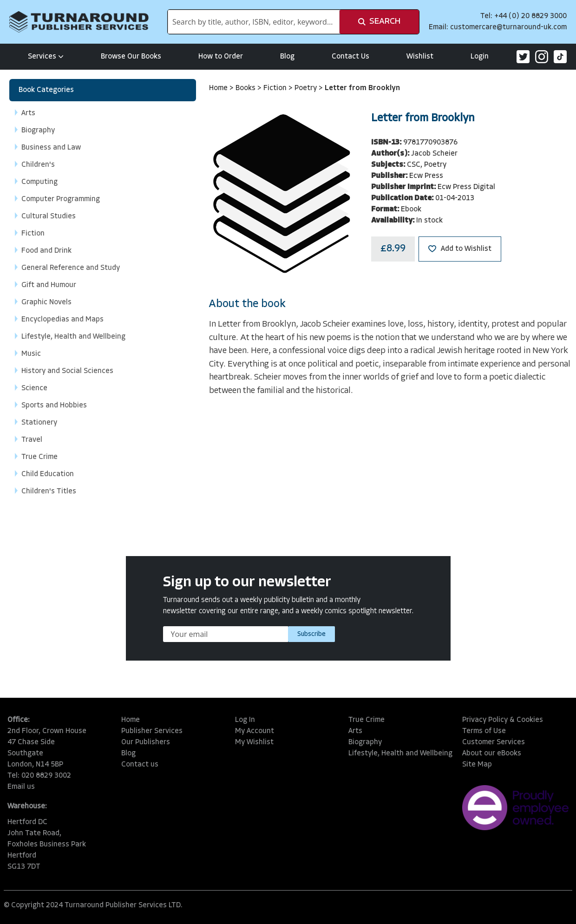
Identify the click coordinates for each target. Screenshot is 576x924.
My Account (255, 731)
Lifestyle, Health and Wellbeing (400, 754)
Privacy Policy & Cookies (503, 720)
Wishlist (420, 57)
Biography (365, 742)
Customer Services (494, 742)
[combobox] (254, 22)
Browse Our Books (131, 57)
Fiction (276, 88)
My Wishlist (254, 742)
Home (219, 88)
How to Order (221, 57)
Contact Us (350, 57)
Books (246, 88)
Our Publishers (146, 742)
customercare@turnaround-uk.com (508, 27)
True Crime (367, 720)
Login (480, 57)
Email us (21, 787)
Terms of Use (484, 731)
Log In (245, 720)
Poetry (307, 88)
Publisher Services (152, 731)
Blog (287, 57)
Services (46, 57)
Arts (355, 731)
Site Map (477, 765)
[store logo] (79, 22)
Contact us (140, 765)
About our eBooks (492, 754)
